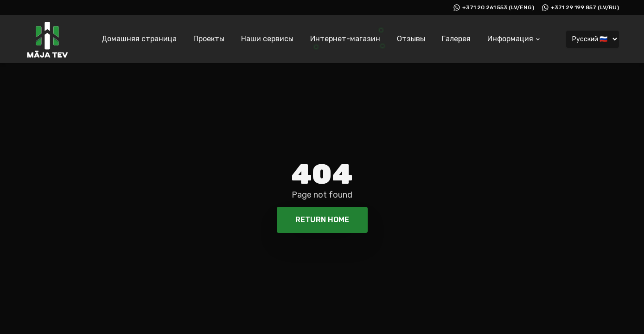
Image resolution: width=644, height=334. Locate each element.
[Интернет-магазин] (345, 41)
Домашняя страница (139, 39)
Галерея (456, 39)
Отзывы (411, 39)
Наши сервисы (267, 39)
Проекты (209, 39)
